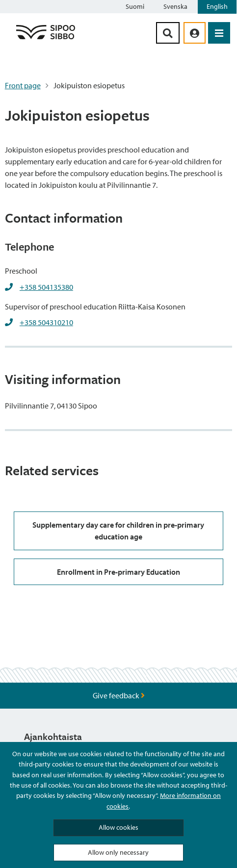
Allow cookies (118, 827)
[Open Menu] (219, 33)
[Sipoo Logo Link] (46, 39)
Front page (23, 85)
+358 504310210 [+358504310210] (46, 322)
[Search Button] (168, 33)
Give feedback (119, 695)
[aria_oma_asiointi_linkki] (195, 33)
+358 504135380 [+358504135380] (46, 287)
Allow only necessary (118, 852)
